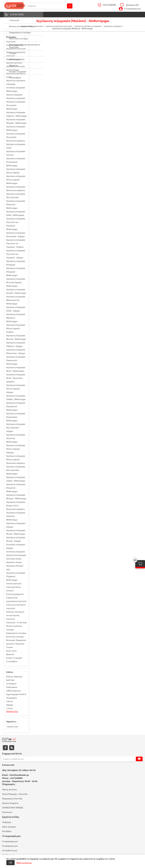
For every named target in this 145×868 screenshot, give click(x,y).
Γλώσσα (10, 647)
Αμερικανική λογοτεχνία (16, 49)
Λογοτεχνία (11, 42)
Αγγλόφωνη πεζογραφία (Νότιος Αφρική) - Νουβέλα (16, 328)
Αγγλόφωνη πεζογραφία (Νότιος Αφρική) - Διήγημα (16, 389)
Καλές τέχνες (11, 651)
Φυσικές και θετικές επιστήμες (14, 628)
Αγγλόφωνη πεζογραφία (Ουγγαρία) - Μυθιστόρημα (16, 272)
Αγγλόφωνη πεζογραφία (16, 98)
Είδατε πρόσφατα (9, 827)
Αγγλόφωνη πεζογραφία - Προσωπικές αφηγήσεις (16, 189)
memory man (12, 727)
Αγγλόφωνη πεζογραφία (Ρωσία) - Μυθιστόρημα (16, 532)
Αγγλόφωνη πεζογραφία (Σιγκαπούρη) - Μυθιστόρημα (16, 417)
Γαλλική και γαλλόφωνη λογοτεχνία (16, 607)
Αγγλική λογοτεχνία (14, 63)
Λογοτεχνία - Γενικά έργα (16, 622)
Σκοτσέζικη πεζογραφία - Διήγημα (16, 546)
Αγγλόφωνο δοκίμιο (14, 562)
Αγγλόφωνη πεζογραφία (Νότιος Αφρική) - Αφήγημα (16, 449)
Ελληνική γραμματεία (15, 594)
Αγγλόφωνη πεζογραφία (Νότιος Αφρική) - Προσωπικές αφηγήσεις (16, 460)
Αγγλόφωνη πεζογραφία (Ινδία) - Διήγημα (16, 309)
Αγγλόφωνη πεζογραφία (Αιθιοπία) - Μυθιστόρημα (16, 516)
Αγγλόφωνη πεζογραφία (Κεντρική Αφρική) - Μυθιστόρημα (16, 282)
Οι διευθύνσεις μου (10, 850)
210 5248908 (109, 5)
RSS (12, 748)
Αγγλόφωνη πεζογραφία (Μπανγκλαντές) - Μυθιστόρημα (16, 300)
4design (10, 705)
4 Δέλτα (9, 701)
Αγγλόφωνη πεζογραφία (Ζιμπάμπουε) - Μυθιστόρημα (16, 406)
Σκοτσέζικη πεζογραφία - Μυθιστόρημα (16, 89)
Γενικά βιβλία (12, 661)
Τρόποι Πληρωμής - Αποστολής (15, 794)
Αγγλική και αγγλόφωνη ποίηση (16, 75)
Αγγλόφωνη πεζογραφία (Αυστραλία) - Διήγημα (16, 235)
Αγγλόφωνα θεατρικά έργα (15, 568)
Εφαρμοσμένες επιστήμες (16, 633)
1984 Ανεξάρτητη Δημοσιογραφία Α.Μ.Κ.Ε (16, 693)
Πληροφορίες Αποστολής (12, 799)
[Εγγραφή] (72, 759)
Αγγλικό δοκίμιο (13, 70)
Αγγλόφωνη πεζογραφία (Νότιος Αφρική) (16, 171)
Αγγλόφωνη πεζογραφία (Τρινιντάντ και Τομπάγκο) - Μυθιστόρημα (16, 224)
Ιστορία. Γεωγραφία (14, 658)
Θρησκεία (10, 654)
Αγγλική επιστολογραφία (16, 555)
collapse (26, 37)
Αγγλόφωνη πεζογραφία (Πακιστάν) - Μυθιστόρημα (16, 204)
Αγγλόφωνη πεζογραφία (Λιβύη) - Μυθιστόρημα (16, 479)
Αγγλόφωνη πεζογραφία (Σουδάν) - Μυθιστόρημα (16, 291)
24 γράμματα (12, 698)
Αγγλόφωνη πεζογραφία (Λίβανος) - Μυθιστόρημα (16, 114)
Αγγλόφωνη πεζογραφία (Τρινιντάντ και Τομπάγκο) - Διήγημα (16, 254)
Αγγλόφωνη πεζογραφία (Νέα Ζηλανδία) (16, 196)
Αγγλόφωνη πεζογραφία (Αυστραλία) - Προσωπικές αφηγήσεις (16, 137)
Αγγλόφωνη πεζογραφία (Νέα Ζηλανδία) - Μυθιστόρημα (16, 470)
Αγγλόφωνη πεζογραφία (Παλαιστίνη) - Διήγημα (16, 351)
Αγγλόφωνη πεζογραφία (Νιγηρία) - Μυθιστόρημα (16, 121)
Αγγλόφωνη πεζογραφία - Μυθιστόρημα (16, 128)
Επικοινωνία (7, 812)
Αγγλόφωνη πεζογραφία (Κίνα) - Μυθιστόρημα (16, 369)
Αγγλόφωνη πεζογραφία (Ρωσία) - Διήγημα (16, 539)
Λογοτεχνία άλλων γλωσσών (14, 589)
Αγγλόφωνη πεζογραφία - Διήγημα (16, 525)
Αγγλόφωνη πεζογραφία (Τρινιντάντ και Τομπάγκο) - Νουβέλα (16, 243)
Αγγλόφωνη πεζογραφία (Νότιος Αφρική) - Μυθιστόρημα (16, 180)
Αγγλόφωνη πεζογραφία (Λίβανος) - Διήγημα (16, 344)
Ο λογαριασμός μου (132, 9)
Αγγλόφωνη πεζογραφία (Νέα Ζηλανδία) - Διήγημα (16, 428)
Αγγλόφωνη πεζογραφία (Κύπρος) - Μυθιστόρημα (16, 497)
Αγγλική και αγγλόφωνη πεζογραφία (16, 82)
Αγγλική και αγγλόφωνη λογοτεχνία (16, 54)
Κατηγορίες (17, 14)
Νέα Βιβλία (7, 831)
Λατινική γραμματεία (15, 45)
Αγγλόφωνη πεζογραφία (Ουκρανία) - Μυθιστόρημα (16, 488)
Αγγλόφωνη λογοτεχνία (16, 66)
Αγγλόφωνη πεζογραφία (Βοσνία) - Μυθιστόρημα (16, 337)
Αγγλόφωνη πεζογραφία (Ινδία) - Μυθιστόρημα (16, 213)
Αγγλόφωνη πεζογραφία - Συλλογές (16, 153)
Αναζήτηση (70, 6)
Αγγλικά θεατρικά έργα (15, 59)
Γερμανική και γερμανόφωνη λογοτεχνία (16, 599)
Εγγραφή (139, 759)
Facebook (5, 748)
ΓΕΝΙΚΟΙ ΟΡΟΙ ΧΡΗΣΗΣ (13, 808)
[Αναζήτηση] (49, 6)
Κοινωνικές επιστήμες (15, 637)
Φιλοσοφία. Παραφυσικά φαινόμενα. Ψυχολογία (16, 642)
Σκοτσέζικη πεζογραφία (16, 552)
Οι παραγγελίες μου (10, 846)
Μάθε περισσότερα (24, 863)
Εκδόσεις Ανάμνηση (14, 677)
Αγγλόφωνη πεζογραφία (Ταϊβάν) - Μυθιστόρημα (16, 398)
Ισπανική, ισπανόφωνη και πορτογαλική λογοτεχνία (15, 615)
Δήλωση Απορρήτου (10, 803)
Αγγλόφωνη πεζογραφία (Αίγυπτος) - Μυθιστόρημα (16, 438)
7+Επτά (9, 708)
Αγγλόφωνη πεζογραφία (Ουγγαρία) (16, 263)
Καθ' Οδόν (10, 680)
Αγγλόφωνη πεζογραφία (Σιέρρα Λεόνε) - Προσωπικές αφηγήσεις (16, 506)
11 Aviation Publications (12, 685)
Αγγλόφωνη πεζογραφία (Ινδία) (16, 146)
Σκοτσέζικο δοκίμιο (14, 559)
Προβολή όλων (12, 711)
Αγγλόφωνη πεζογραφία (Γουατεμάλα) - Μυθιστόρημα (16, 162)
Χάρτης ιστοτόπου (9, 790)
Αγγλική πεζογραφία (14, 95)
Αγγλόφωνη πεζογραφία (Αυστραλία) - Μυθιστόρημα (16, 105)
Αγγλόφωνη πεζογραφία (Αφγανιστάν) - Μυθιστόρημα (16, 360)
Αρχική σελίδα (26, 26)
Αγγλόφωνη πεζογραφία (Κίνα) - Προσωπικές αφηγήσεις (16, 378)
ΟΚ (10, 863)
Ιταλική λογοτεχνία (14, 583)
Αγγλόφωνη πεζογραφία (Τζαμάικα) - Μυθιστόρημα (16, 576)
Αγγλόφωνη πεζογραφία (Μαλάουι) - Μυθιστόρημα (16, 318)
